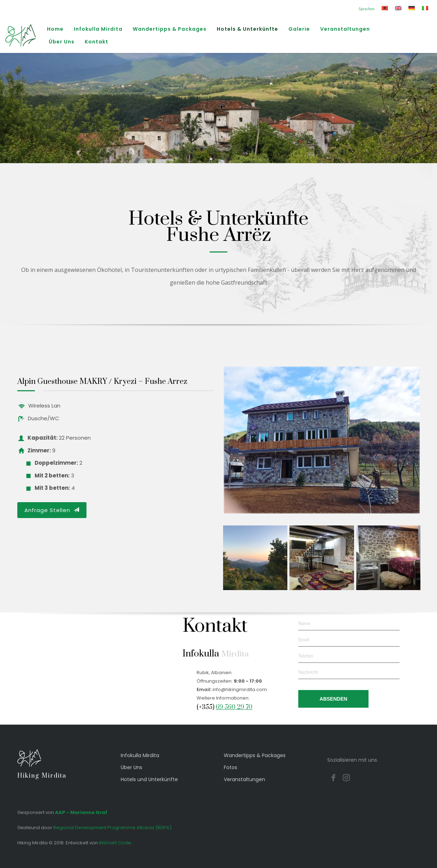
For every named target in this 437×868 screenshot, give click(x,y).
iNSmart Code (115, 843)
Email (304, 640)
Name (304, 623)
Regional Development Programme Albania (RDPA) (112, 828)
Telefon (306, 656)
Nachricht (308, 672)
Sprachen (367, 9)
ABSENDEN (333, 699)
